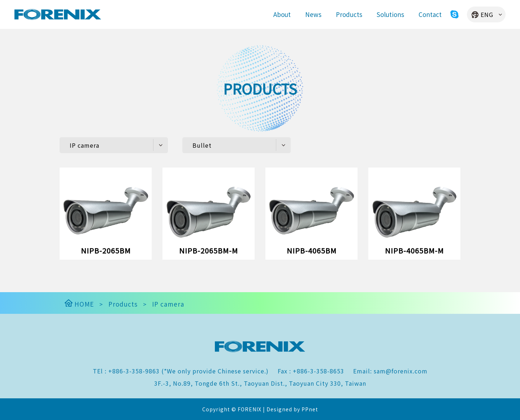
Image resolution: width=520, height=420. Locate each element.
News (313, 14)
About (282, 14)
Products (349, 14)
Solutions (390, 14)
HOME (79, 304)
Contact (430, 14)
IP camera (168, 304)
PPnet (310, 409)
